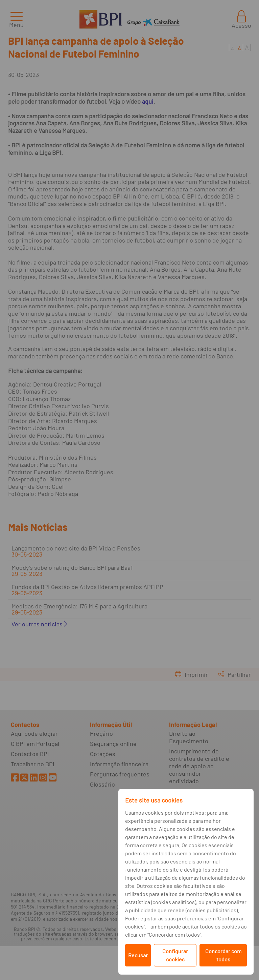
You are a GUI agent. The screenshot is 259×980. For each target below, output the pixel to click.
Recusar (138, 955)
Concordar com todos (223, 955)
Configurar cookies (175, 955)
